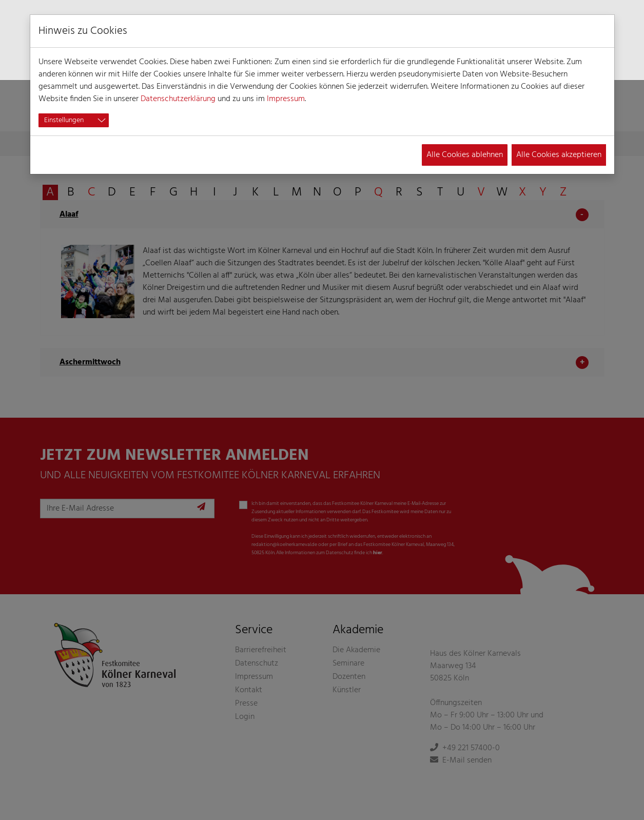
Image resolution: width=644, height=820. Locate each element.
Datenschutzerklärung (178, 99)
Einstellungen (64, 120)
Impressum (286, 99)
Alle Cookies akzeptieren (559, 155)
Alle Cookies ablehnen (465, 155)
